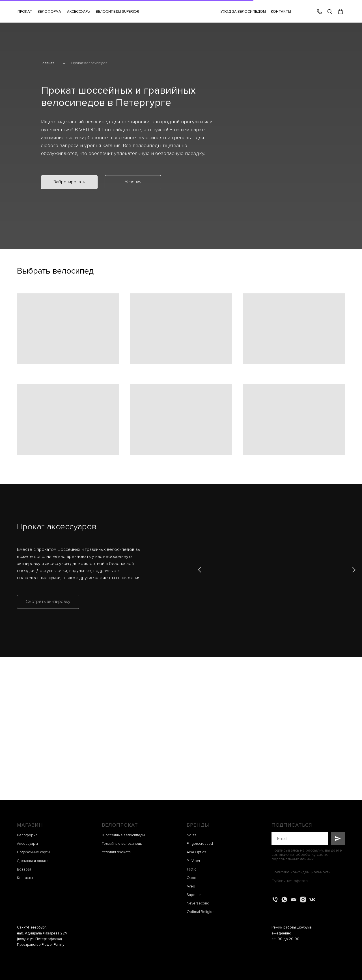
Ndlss (191, 835)
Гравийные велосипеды (122, 844)
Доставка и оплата (33, 861)
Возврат (24, 869)
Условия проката (116, 852)
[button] (79, 12)
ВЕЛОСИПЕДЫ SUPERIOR (118, 12)
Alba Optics (196, 852)
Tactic (191, 869)
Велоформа (27, 835)
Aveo (191, 886)
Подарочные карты (34, 852)
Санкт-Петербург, (32, 927)
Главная (48, 63)
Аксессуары (27, 844)
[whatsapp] (284, 900)
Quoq (191, 878)
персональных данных (293, 859)
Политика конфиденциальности (301, 872)
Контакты (25, 878)
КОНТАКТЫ (281, 12)
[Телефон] (275, 900)
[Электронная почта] (294, 900)
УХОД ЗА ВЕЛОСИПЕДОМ (243, 12)
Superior (194, 895)
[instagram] (303, 900)
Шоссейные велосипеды (123, 835)
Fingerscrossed (200, 844)
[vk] (312, 900)
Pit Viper (193, 861)
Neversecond (198, 903)
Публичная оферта (290, 881)
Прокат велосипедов (89, 63)
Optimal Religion (201, 912)
